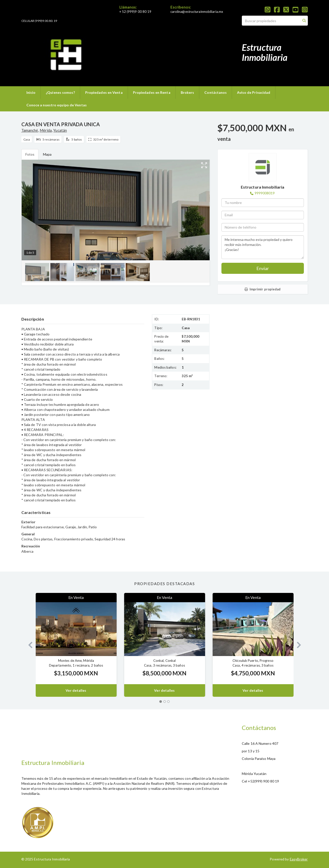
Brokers (187, 92)
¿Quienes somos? (60, 92)
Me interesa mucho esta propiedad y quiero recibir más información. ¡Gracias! (263, 247)
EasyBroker (299, 859)
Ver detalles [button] (76, 690)
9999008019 (265, 193)
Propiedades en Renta (152, 92)
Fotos (30, 154)
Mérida (46, 130)
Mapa (47, 154)
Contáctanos (216, 92)
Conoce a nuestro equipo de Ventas (57, 105)
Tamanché (30, 130)
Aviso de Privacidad (254, 92)
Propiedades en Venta (104, 92)
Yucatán (60, 130)
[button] (29, 645)
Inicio (31, 92)
